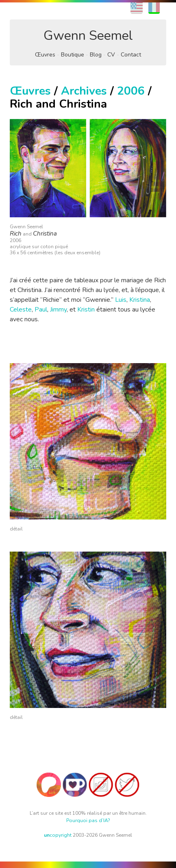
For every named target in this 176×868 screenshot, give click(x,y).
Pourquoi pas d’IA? (88, 820)
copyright (58, 835)
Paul (41, 310)
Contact (131, 55)
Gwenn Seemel (88, 36)
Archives (84, 91)
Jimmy (58, 310)
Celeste (21, 310)
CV (111, 55)
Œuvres (45, 55)
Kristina (140, 300)
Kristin (86, 310)
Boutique (73, 55)
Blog (96, 55)
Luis (121, 300)
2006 (131, 91)
